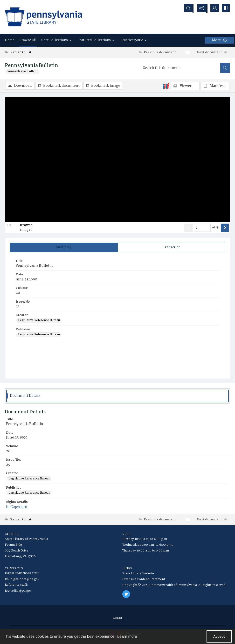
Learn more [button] (127, 636)
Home (10, 40)
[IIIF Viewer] (185, 86)
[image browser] (23, 228)
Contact (117, 618)
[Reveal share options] (201, 8)
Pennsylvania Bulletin (23, 72)
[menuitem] (117, 618)
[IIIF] (166, 86)
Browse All (28, 40)
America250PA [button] (134, 40)
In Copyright (17, 507)
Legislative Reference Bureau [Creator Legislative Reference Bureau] (39, 321)
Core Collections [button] (57, 40)
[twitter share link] (126, 594)
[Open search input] (189, 8)
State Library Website (138, 574)
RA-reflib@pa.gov (18, 591)
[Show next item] (225, 228)
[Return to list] (35, 52)
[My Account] (213, 8)
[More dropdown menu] (219, 40)
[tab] (64, 248)
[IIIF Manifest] (215, 86)
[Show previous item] (188, 228)
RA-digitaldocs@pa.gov (22, 580)
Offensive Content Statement (144, 580)
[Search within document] (225, 68)
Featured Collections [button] (97, 40)
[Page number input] (202, 228)
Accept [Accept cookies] (219, 637)
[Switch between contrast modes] (225, 8)
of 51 (216, 228)
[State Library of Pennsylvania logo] (43, 17)
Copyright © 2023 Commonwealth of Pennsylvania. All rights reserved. (174, 585)
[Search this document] (181, 68)
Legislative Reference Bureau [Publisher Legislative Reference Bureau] (39, 335)
